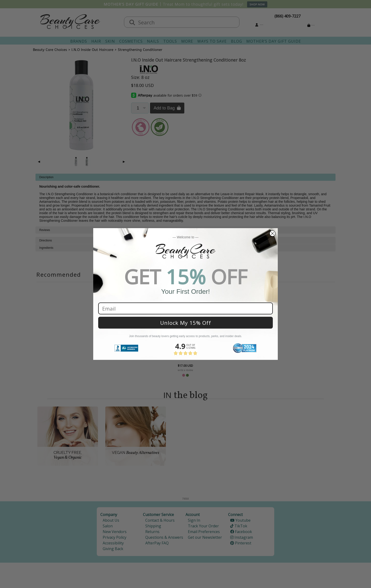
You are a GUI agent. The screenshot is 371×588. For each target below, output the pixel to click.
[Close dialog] (272, 233)
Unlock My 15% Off (186, 323)
